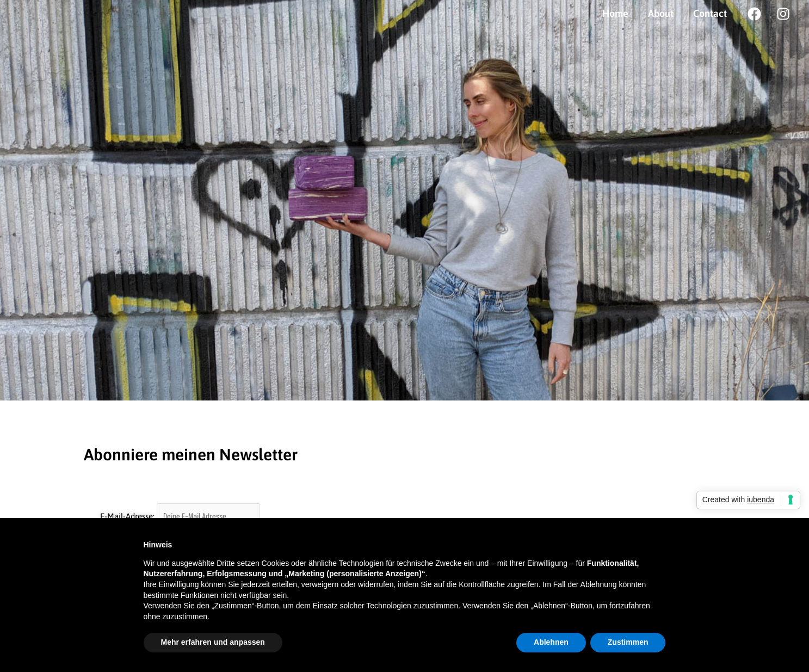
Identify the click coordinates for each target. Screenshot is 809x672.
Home (615, 13)
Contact (710, 13)
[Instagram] (783, 14)
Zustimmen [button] (628, 642)
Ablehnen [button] (551, 642)
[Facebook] (754, 14)
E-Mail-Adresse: (180, 516)
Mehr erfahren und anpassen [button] (213, 642)
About (661, 13)
